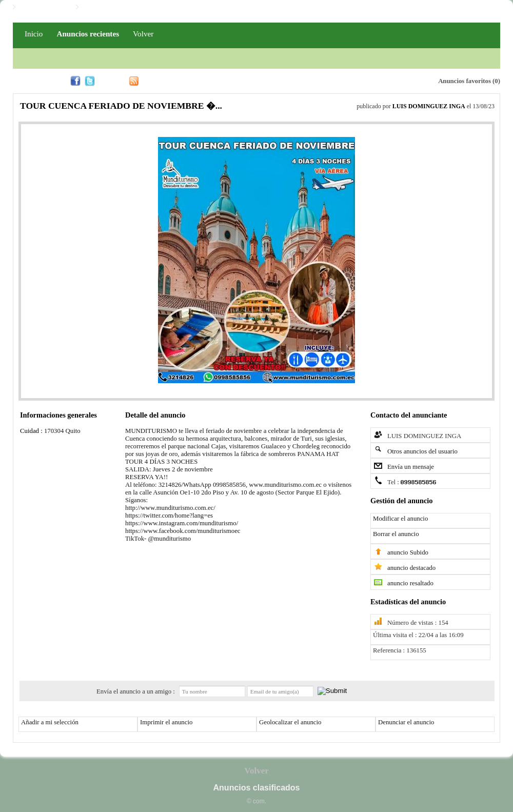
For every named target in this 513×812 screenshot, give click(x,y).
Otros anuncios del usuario (422, 451)
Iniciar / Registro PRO (114, 7)
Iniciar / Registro (43, 7)
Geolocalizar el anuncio (290, 722)
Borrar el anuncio (396, 534)
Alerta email (382, 80)
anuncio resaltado (410, 583)
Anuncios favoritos (465, 81)
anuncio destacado (411, 568)
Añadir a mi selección (50, 722)
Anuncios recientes (88, 34)
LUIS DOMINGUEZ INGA (429, 106)
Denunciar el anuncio (406, 722)
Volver (143, 34)
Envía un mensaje (411, 467)
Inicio (34, 34)
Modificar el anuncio (400, 519)
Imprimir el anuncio (166, 722)
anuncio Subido (408, 552)
